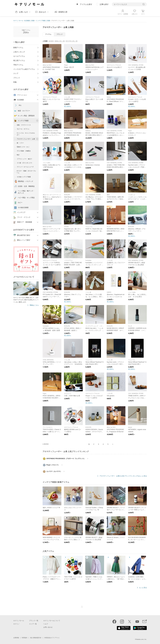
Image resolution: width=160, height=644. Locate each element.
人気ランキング (19, 52)
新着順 (51, 41)
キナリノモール (18, 21)
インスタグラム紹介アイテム (24, 69)
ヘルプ (46, 624)
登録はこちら (34, 305)
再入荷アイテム (19, 61)
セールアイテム (19, 56)
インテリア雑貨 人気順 (43, 21)
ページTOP (82, 607)
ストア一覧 (33, 624)
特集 (15, 82)
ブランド (17, 78)
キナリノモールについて (52, 621)
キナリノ (16, 624)
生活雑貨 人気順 (29, 21)
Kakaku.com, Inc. (141, 639)
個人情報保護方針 (36, 638)
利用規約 (25, 638)
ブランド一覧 (34, 621)
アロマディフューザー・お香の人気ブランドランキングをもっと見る (123, 476)
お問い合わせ (48, 627)
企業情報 (16, 638)
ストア (16, 73)
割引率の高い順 (72, 41)
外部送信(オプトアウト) (52, 638)
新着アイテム (18, 48)
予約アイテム (18, 65)
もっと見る (143, 588)
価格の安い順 (60, 41)
